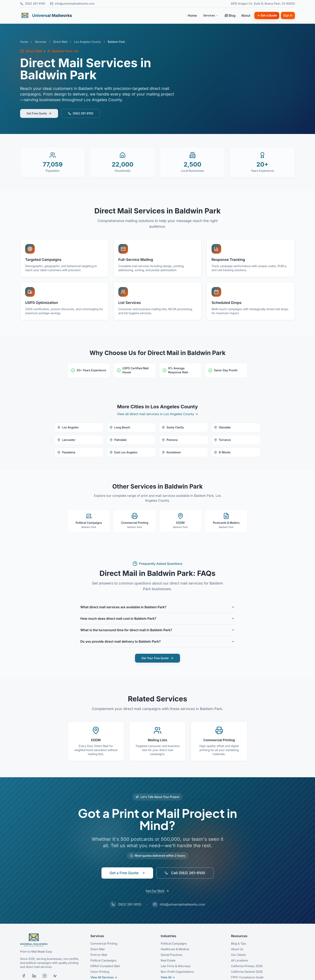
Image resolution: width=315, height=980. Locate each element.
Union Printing (100, 972)
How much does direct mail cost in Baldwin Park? (157, 619)
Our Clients (238, 955)
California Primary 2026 (247, 966)
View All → (168, 977)
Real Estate (168, 960)
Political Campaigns (103, 960)
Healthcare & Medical (175, 949)
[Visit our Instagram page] (45, 976)
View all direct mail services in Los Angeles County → (157, 414)
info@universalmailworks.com (72, 4)
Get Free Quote (39, 113)
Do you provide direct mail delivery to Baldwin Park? (157, 641)
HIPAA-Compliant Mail (105, 966)
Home (192, 15)
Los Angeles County (87, 42)
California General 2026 (247, 972)
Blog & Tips (239, 943)
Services (211, 15)
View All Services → (104, 977)
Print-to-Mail (99, 955)
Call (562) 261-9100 (185, 873)
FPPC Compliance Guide (247, 977)
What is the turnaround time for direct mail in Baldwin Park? (157, 630)
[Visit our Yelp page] (55, 976)
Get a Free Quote (127, 873)
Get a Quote (267, 15)
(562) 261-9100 (33, 4)
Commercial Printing (104, 943)
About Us (237, 949)
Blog (230, 15)
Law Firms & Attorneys (176, 966)
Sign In (288, 15)
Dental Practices (172, 955)
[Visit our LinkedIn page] (34, 976)
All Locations (240, 960)
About (246, 15)
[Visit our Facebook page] (24, 976)
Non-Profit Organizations (177, 972)
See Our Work (158, 891)
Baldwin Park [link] (116, 42)
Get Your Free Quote (157, 658)
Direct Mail (60, 42)
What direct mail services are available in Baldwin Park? (157, 607)
